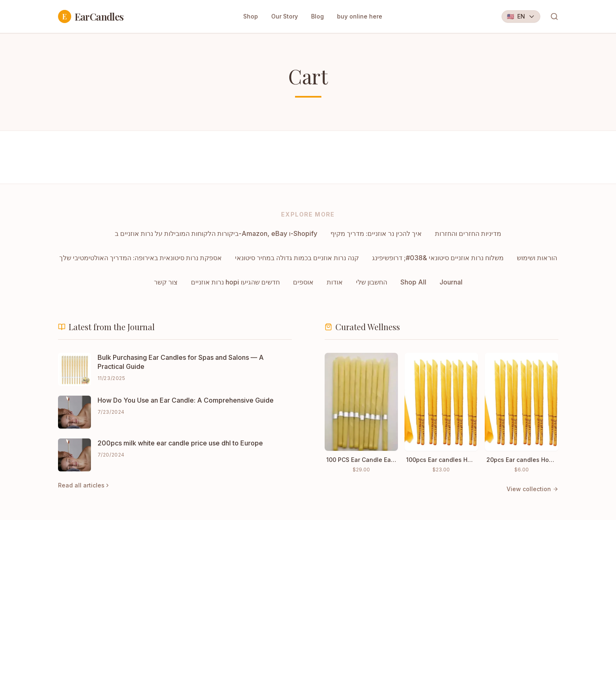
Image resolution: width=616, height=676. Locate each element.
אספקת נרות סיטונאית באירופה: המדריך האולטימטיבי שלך (141, 258)
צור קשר (166, 282)
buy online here (360, 16)
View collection (532, 489)
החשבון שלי (372, 282)
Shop (251, 16)
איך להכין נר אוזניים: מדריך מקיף (376, 233)
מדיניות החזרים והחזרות (468, 233)
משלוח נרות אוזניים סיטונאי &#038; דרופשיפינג (438, 258)
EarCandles (91, 16)
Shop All (413, 282)
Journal (451, 282)
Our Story (285, 16)
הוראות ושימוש (537, 258)
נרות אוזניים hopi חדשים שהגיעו (235, 282)
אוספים (303, 282)
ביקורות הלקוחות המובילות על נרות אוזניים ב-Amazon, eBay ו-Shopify (216, 233)
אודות (335, 282)
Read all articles (84, 485)
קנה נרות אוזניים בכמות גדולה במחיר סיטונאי (297, 258)
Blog (317, 16)
